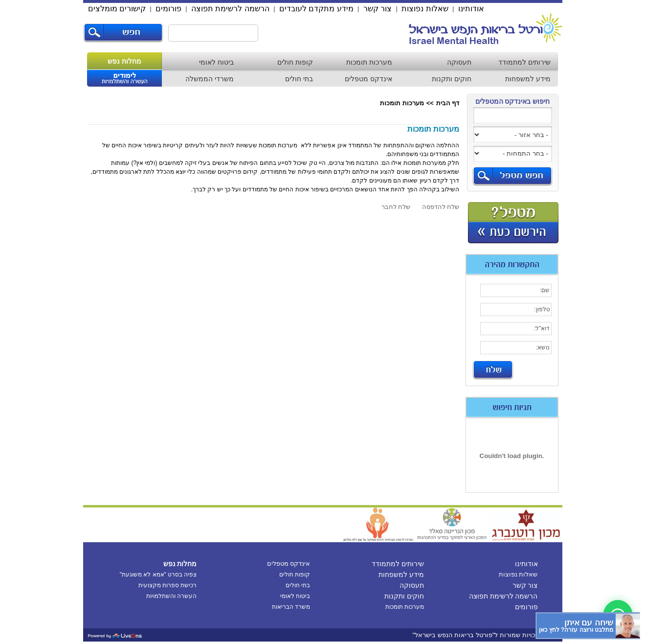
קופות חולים (295, 62)
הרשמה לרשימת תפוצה (230, 9)
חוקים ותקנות (452, 79)
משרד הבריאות (291, 607)
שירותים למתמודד (524, 62)
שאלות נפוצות (425, 9)
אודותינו (471, 9)
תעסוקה (459, 62)
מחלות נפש (124, 61)
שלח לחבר (396, 207)
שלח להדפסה (441, 207)
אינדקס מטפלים (368, 79)
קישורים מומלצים (117, 9)
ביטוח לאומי (216, 62)
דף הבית (448, 103)
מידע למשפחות (528, 79)
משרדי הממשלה (210, 79)
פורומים (168, 9)
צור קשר (378, 9)
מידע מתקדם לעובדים (316, 9)
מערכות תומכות (369, 62)
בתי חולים (299, 79)
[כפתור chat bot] (588, 626)
